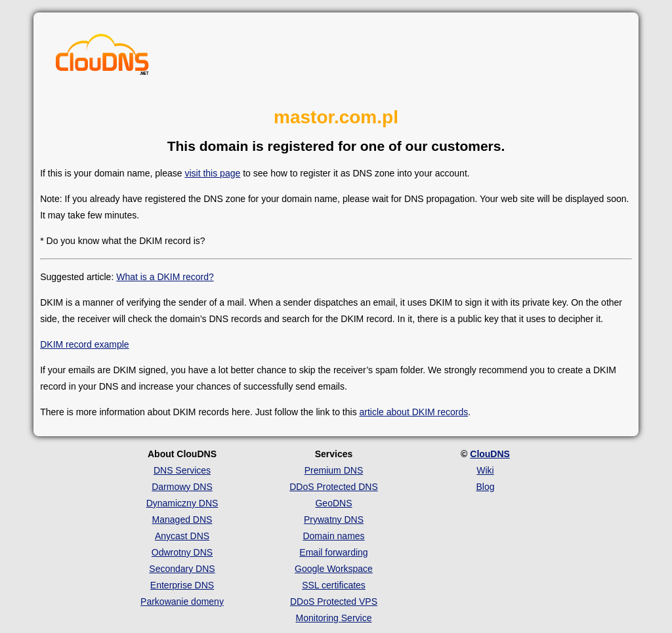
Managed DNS (182, 520)
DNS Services (182, 470)
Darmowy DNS (182, 487)
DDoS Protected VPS (334, 602)
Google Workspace (334, 569)
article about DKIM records (414, 412)
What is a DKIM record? (165, 277)
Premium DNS (334, 470)
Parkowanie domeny (182, 602)
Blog (485, 487)
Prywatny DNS (334, 520)
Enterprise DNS (182, 585)
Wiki (485, 470)
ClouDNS (490, 454)
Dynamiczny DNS (182, 503)
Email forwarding (333, 552)
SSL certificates (334, 585)
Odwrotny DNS (182, 552)
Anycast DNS (182, 536)
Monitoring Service (334, 618)
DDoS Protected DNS (334, 487)
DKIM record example (84, 344)
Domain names (333, 536)
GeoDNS (333, 503)
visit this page (212, 173)
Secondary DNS (182, 569)
